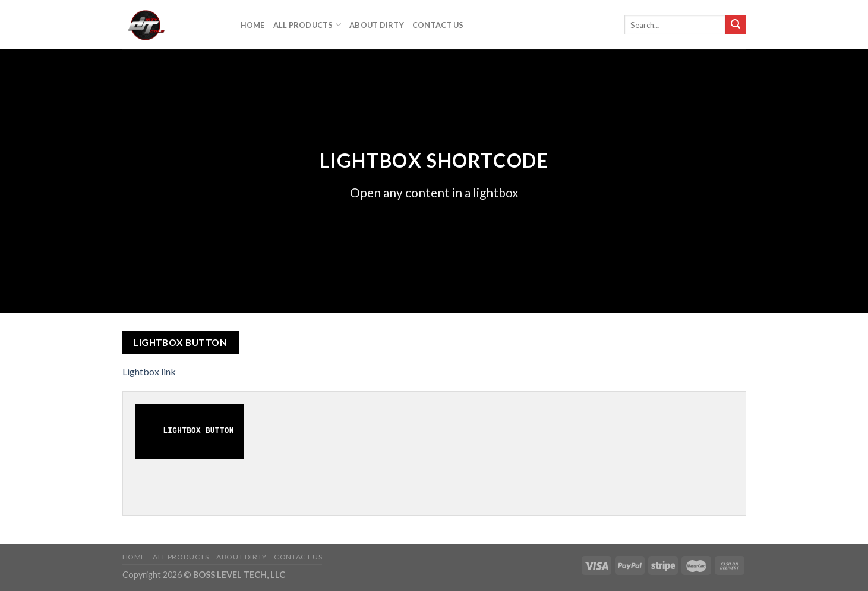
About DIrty (377, 25)
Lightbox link (149, 371)
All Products (307, 25)
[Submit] (736, 25)
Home (253, 25)
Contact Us (438, 25)
